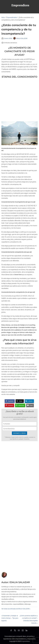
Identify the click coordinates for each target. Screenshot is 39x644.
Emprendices (25, 641)
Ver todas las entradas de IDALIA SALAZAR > (16, 609)
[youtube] (19, 631)
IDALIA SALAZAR (20, 38)
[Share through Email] (30, 405)
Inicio (3, 17)
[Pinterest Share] (9, 405)
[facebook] (11, 631)
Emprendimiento (12, 17)
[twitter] (15, 631)
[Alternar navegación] (19, 11)
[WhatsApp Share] (20, 405)
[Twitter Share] (20, 401)
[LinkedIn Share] (29, 401)
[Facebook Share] (10, 401)
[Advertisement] (19, 100)
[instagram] (23, 631)
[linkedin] (26, 631)
